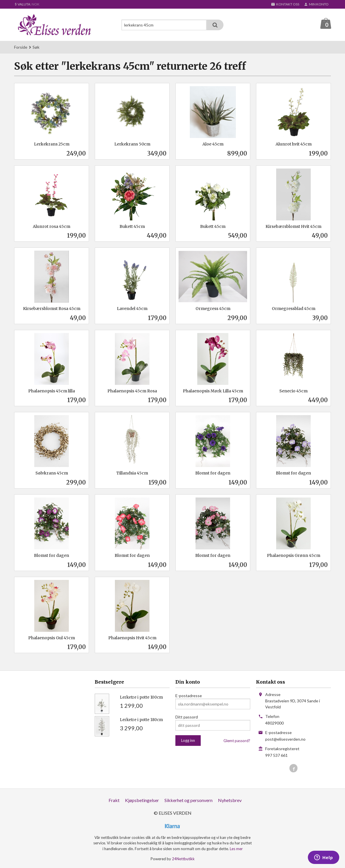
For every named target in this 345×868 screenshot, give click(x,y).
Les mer (236, 849)
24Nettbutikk (183, 859)
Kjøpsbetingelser (142, 800)
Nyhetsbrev (230, 800)
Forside (21, 47)
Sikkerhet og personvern (188, 800)
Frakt (114, 800)
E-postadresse (189, 696)
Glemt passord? (237, 741)
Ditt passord (187, 717)
